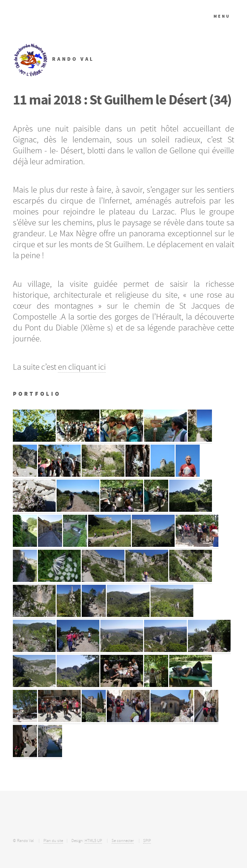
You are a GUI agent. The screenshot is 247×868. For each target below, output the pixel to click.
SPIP (147, 841)
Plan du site (53, 841)
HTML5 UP (93, 841)
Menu (222, 16)
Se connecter (123, 841)
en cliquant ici (82, 367)
